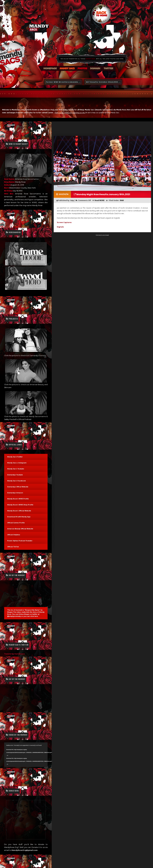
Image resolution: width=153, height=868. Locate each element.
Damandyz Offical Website (18, 487)
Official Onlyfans (14, 535)
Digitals (60, 227)
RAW (122, 200)
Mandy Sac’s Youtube (16, 469)
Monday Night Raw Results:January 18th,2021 (103, 194)
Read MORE (100, 200)
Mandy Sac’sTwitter (15, 457)
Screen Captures (64, 222)
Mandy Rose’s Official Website (19, 511)
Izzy (13, 846)
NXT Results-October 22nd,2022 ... (103, 82)
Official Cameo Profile (16, 523)
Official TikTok (13, 547)
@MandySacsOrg (19, 855)
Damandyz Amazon (15, 493)
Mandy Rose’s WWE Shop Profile (20, 505)
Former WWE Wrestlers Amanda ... (63, 82)
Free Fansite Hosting (24, 864)
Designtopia (31, 858)
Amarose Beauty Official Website (20, 529)
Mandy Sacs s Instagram (17, 463)
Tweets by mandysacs (14, 654)
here (36, 616)
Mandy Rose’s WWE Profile (18, 499)
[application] (26, 755)
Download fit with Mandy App (19, 517)
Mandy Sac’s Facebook (16, 481)
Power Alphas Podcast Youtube (20, 541)
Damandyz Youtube (15, 475)
